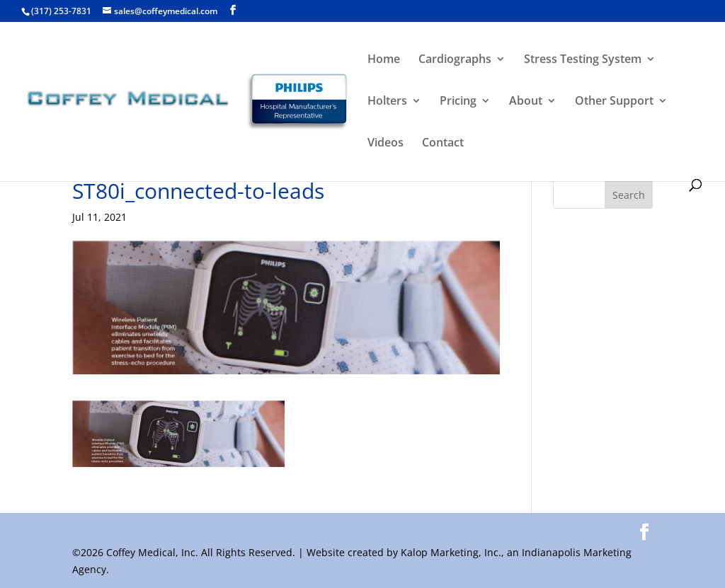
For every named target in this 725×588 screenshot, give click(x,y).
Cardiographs (455, 60)
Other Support (614, 102)
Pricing (458, 102)
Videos (386, 144)
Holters (387, 102)
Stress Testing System (583, 60)
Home (384, 60)
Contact (443, 144)
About (526, 102)
